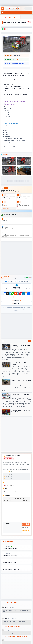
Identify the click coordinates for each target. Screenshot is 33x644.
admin (11, 29)
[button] (5, 498)
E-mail (5, 489)
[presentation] (5, 498)
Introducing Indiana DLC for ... (11, 548)
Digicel (9, 181)
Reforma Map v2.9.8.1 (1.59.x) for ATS (13, 615)
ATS (28, 181)
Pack (18, 181)
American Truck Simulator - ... (11, 555)
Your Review (7, 495)
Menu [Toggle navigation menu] (5, 13)
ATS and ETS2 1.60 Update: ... (11, 569)
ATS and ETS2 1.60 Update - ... (11, 562)
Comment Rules (26, 530)
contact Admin (29, 308)
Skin (15, 181)
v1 (21, 181)
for (25, 181)
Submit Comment (26, 524)
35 (23, 181)
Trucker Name (7, 482)
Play (12, 181)
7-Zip (19, 199)
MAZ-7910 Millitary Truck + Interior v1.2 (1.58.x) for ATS (16, 636)
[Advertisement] (16, 258)
